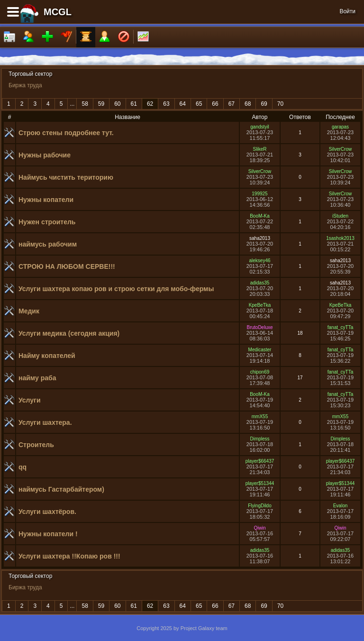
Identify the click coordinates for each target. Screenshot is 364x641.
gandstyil (259, 127)
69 (264, 104)
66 (215, 104)
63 (166, 104)
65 (199, 104)
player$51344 (260, 483)
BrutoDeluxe (259, 327)
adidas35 (260, 283)
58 (85, 104)
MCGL (58, 12)
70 (280, 104)
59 (101, 104)
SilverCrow (340, 149)
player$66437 (260, 461)
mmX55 (260, 417)
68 (248, 104)
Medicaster (260, 350)
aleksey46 (259, 261)
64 (183, 104)
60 (117, 104)
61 (134, 104)
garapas (340, 127)
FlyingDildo (259, 506)
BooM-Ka (260, 216)
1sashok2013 (340, 238)
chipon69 (260, 372)
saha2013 (260, 238)
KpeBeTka (260, 305)
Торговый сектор (30, 74)
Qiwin (259, 528)
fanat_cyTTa (340, 327)
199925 (259, 194)
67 (232, 104)
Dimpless (259, 439)
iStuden (340, 216)
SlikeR (260, 149)
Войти (347, 11)
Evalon (341, 506)
